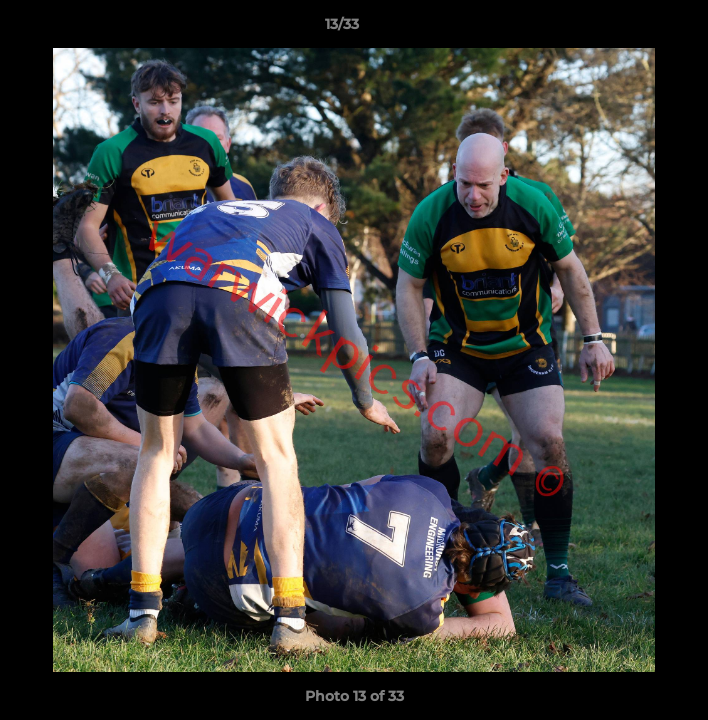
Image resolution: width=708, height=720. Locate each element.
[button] (636, 29)
